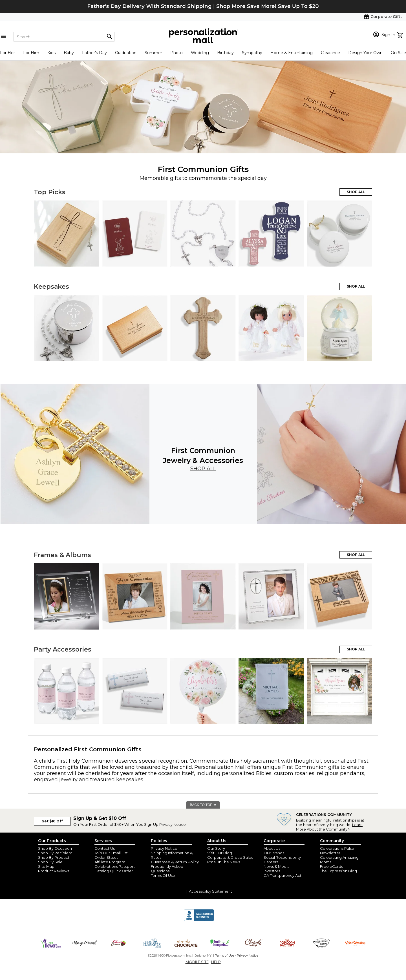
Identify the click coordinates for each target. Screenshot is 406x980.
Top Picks (50, 192)
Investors (272, 871)
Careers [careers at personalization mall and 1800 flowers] (271, 862)
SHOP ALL (356, 192)
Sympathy (252, 53)
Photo (176, 53)
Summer (153, 53)
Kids (51, 53)
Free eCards (331, 866)
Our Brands (274, 853)
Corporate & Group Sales (230, 857)
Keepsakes (51, 287)
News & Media (277, 866)
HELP (216, 962)
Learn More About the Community (329, 827)
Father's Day (94, 53)
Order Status (106, 857)
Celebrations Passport (115, 866)
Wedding (200, 53)
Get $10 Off (52, 821)
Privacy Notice (173, 824)
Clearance (330, 53)
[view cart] (401, 34)
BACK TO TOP (203, 805)
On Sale (398, 53)
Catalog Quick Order (114, 871)
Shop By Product (54, 857)
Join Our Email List (111, 853)
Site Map (46, 866)
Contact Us (105, 848)
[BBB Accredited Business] (199, 920)
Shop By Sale (50, 862)
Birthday (225, 53)
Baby (69, 53)
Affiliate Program (110, 862)
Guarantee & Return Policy (175, 862)
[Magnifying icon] (109, 37)
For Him (31, 53)
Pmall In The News (224, 862)
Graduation (126, 53)
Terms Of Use (163, 875)
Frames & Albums (62, 555)
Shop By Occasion (55, 848)
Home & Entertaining (292, 53)
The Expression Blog (338, 871)
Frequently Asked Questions (167, 869)
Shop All (203, 469)
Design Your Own (365, 53)
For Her (7, 53)
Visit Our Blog (220, 853)
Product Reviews (54, 871)
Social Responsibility (282, 857)
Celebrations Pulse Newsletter (337, 851)
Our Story (216, 848)
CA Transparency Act (283, 875)
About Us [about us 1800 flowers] (272, 848)
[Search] (64, 37)
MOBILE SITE (197, 962)
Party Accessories (63, 649)
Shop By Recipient (55, 853)
